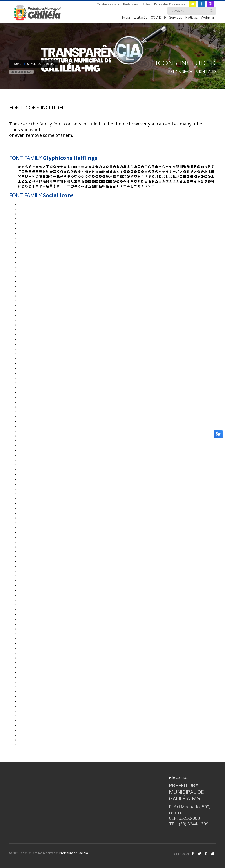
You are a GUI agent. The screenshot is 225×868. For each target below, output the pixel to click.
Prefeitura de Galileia (74, 853)
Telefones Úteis (108, 4)
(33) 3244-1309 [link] (194, 824)
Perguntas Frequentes (170, 4)
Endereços (131, 4)
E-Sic (146, 4)
